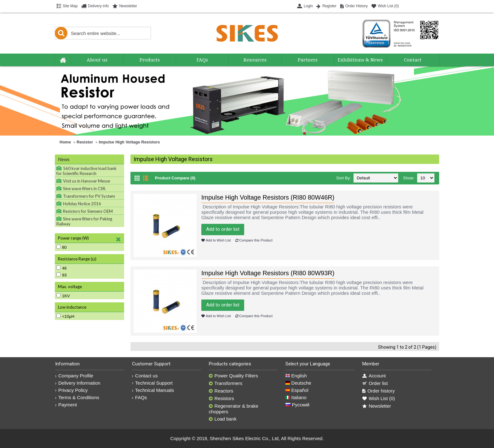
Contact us (145, 376)
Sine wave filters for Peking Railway (84, 221)
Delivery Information (78, 383)
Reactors (221, 391)
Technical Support (152, 383)
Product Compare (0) (175, 178)
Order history (379, 391)
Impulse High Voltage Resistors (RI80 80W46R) (268, 197)
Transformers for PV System (89, 196)
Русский (297, 405)
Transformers (226, 383)
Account (374, 376)
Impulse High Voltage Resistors (129, 142)
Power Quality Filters (233, 376)
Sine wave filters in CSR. (85, 189)
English (296, 376)
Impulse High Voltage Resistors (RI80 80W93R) (268, 273)
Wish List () (379, 399)
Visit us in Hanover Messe (86, 181)
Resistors (222, 399)
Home (65, 142)
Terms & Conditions (77, 397)
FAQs (140, 397)
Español (297, 390)
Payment (66, 405)
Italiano (296, 397)
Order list (375, 383)
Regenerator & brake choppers (234, 409)
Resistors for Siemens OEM (88, 211)
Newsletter (377, 406)
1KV (63, 296)
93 (61, 275)
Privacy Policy (71, 390)
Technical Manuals (153, 390)
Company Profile (74, 376)
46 (61, 268)
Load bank (223, 419)
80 (61, 247)
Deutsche (298, 383)
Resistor (85, 142)
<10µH (65, 316)
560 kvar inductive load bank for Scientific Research (86, 171)
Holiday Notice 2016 (82, 204)
